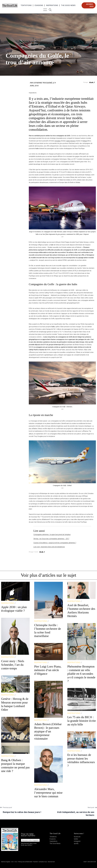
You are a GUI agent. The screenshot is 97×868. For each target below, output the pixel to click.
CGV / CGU (14, 862)
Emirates (58, 141)
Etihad (85, 141)
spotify (76, 843)
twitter (76, 839)
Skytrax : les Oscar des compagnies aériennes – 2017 (51, 539)
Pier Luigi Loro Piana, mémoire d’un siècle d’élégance (48, 670)
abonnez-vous (90, 5)
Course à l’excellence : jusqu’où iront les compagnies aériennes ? (55, 543)
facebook (77, 837)
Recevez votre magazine (30, 840)
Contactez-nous (43, 862)
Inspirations (52, 5)
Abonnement (51, 862)
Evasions (39, 5)
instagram (77, 841)
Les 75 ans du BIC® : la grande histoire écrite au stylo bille (82, 721)
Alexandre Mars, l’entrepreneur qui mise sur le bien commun (48, 793)
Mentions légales (6, 862)
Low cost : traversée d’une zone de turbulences (49, 547)
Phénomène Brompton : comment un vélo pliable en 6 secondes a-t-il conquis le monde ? (81, 674)
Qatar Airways (71, 141)
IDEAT (85, 862)
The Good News (68, 5)
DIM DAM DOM (92, 862)
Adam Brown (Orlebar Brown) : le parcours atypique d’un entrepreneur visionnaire (48, 731)
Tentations (26, 5)
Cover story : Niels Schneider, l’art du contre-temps (13, 665)
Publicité (35, 862)
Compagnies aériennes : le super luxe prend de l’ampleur (52, 534)
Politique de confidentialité (25, 862)
